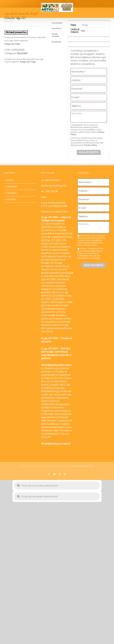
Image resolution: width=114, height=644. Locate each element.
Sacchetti (22, 53)
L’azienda (12, 187)
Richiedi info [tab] (57, 42)
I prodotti (11, 193)
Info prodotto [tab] (57, 23)
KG (83, 31)
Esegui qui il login (12, 44)
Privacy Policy (91, 145)
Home (10, 180)
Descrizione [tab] (56, 28)
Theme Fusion (88, 466)
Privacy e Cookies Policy (54, 212)
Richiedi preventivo (16, 32)
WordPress (77, 466)
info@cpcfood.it (57, 203)
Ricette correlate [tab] (55, 35)
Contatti (11, 199)
